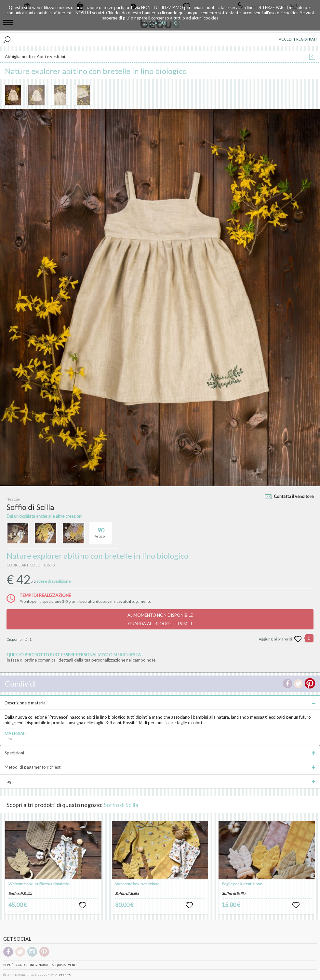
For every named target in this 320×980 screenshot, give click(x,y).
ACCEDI (286, 39)
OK (177, 23)
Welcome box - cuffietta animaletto (39, 884)
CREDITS (65, 975)
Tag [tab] (160, 781)
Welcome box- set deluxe (137, 884)
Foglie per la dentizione (242, 884)
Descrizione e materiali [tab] (160, 703)
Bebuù (8, 965)
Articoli (101, 530)
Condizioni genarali (33, 965)
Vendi (73, 965)
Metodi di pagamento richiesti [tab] (160, 767)
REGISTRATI (307, 39)
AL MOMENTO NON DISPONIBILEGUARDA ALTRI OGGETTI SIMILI (160, 619)
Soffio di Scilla (121, 805)
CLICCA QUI (154, 23)
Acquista (59, 965)
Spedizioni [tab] (160, 753)
